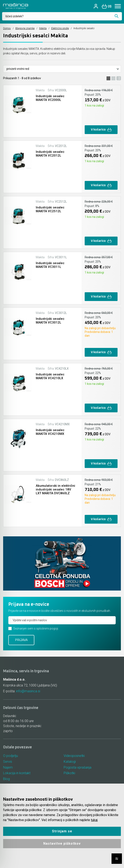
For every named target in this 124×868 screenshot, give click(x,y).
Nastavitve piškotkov (62, 844)
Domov (7, 28)
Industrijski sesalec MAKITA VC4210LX (50, 376)
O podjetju (11, 756)
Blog (6, 779)
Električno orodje (60, 28)
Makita (43, 28)
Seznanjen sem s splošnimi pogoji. (36, 628)
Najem (8, 767)
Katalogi (70, 762)
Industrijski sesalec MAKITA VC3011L (50, 265)
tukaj (94, 820)
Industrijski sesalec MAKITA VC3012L (50, 321)
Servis (8, 762)
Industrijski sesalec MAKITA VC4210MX (50, 432)
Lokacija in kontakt (17, 773)
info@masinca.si (28, 691)
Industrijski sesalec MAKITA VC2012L (50, 154)
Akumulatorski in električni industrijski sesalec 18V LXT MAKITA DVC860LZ (55, 489)
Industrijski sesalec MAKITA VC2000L (50, 98)
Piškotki (69, 773)
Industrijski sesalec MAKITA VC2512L (50, 209)
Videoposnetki (74, 756)
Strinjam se (62, 831)
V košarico (101, 130)
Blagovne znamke (25, 28)
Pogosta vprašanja (77, 767)
